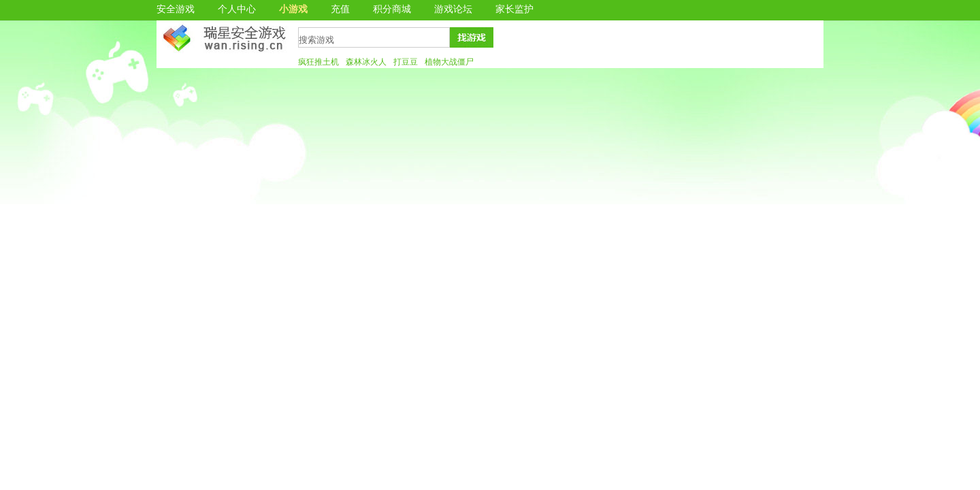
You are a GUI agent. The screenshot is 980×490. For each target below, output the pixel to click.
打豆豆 (406, 62)
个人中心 (237, 9)
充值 (340, 9)
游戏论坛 (453, 9)
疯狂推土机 (318, 62)
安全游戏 (176, 9)
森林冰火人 (366, 62)
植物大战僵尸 (449, 62)
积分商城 (392, 9)
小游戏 (293, 9)
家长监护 (514, 9)
